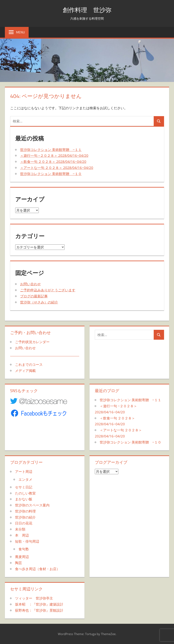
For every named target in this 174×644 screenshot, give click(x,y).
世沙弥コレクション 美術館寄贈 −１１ (51, 150)
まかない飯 (24, 499)
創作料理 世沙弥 (87, 9)
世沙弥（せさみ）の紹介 (39, 302)
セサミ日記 (24, 487)
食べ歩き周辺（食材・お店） (37, 569)
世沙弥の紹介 (25, 517)
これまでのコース (29, 364)
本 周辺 (22, 535)
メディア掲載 (25, 371)
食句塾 (24, 549)
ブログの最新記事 (34, 296)
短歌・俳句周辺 (27, 541)
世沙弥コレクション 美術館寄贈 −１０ (51, 174)
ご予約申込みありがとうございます (48, 290)
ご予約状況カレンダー (32, 342)
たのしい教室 (25, 493)
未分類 (20, 529)
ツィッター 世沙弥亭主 (34, 598)
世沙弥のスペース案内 (32, 505)
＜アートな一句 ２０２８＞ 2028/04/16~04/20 (57, 168)
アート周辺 (24, 472)
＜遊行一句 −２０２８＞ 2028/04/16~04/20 (54, 155)
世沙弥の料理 (25, 511)
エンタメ (25, 479)
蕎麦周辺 (22, 557)
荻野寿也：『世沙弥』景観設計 (39, 610)
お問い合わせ (30, 284)
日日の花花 (24, 523)
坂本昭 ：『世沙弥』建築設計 (39, 604)
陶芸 (18, 563)
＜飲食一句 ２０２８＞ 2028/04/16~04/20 (53, 162)
